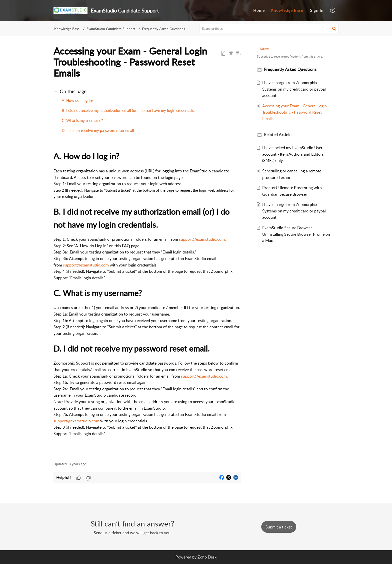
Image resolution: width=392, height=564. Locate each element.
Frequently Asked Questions (163, 29)
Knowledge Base (287, 10)
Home (259, 10)
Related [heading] (279, 135)
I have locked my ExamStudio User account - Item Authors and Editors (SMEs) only (293, 154)
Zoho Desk (207, 557)
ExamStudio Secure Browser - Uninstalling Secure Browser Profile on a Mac (296, 234)
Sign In (317, 10)
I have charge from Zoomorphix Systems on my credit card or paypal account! (294, 89)
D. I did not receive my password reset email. (98, 130)
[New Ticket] (279, 527)
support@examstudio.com (202, 239)
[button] (333, 11)
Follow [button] (264, 49)
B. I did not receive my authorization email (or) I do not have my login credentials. (128, 110)
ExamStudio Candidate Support (111, 29)
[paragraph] (147, 303)
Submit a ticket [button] (279, 527)
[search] (269, 29)
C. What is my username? (82, 120)
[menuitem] (259, 11)
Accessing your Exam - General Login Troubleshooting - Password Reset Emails (294, 112)
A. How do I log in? (78, 100)
